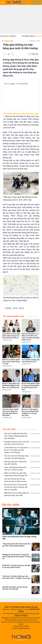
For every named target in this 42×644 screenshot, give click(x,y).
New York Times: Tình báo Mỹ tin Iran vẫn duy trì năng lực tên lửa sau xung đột (22, 487)
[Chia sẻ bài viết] (33, 54)
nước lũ (21, 308)
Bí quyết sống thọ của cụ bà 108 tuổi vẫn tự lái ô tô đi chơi (22, 443)
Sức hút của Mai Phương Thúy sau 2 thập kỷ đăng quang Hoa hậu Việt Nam (22, 436)
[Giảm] (5, 54)
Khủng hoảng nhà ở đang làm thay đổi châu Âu (22, 463)
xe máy (15, 308)
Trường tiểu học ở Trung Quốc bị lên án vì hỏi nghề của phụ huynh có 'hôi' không (22, 450)
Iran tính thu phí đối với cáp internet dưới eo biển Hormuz (22, 480)
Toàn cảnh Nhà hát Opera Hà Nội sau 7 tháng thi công (22, 469)
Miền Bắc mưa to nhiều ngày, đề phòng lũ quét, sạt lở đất (22, 494)
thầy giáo (8, 308)
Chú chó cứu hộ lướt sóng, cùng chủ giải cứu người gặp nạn (22, 457)
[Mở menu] (3, 2)
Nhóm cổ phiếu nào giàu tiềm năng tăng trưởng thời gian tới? (22, 474)
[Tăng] (13, 54)
